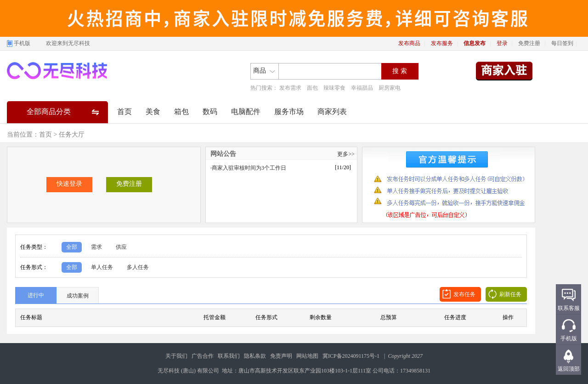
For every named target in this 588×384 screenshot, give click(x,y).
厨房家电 (390, 88)
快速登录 (69, 184)
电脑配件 (246, 112)
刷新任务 (510, 294)
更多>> (346, 154)
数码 (210, 112)
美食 (153, 112)
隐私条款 (255, 356)
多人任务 (138, 267)
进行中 (36, 295)
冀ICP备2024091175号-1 (351, 356)
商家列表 (332, 112)
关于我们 (176, 356)
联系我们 (229, 356)
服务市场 (289, 112)
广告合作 (203, 356)
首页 (124, 112)
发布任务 (464, 294)
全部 (72, 247)
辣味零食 (334, 88)
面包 (312, 88)
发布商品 (409, 43)
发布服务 (442, 43)
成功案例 (78, 296)
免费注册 (529, 43)
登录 (502, 43)
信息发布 (475, 43)
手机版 (22, 43)
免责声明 (281, 356)
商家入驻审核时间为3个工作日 (249, 168)
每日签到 (562, 43)
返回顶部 (569, 369)
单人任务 (102, 267)
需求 (96, 247)
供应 (121, 247)
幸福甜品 (362, 88)
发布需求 (290, 88)
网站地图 (307, 356)
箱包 (181, 112)
